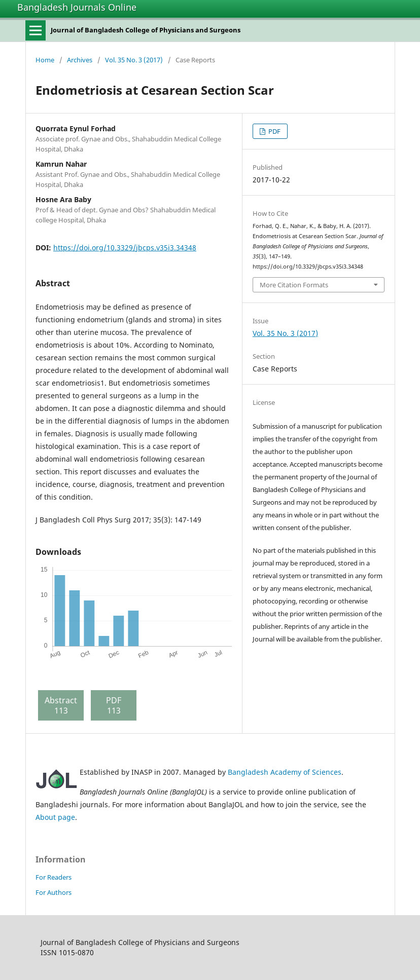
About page (55, 817)
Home (45, 60)
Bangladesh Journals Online (77, 7)
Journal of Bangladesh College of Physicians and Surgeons (146, 30)
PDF (274, 131)
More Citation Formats (294, 285)
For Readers (54, 877)
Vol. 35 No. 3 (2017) (134, 60)
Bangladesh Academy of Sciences (285, 772)
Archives (80, 60)
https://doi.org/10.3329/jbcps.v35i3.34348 (125, 248)
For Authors (54, 892)
